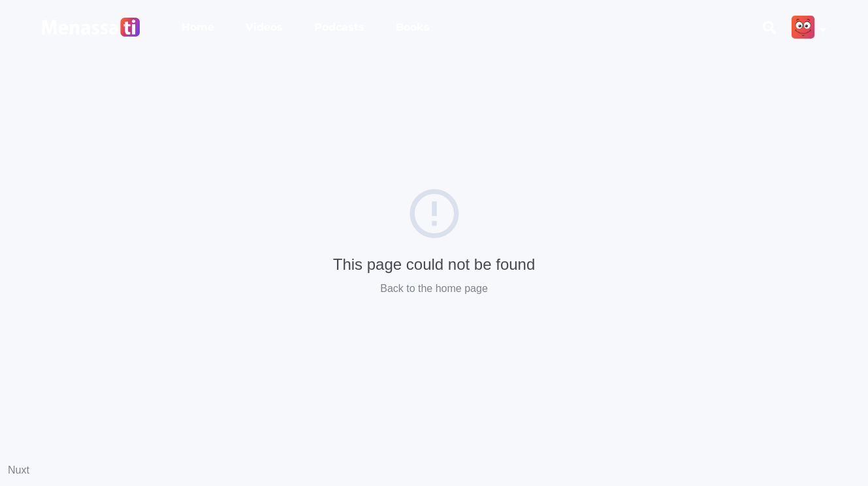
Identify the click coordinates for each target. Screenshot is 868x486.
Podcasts (339, 27)
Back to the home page (434, 288)
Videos (264, 27)
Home (198, 27)
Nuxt (19, 470)
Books (413, 27)
